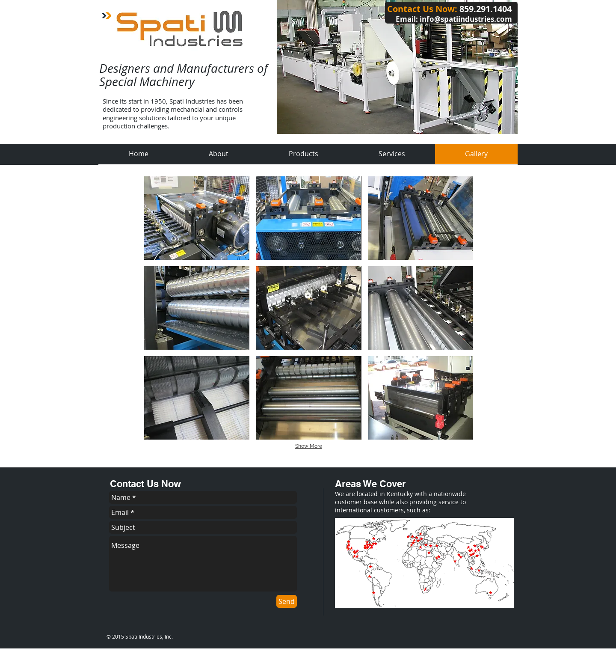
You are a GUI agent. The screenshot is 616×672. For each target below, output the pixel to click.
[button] (197, 218)
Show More (309, 446)
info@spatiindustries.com (466, 19)
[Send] (287, 601)
